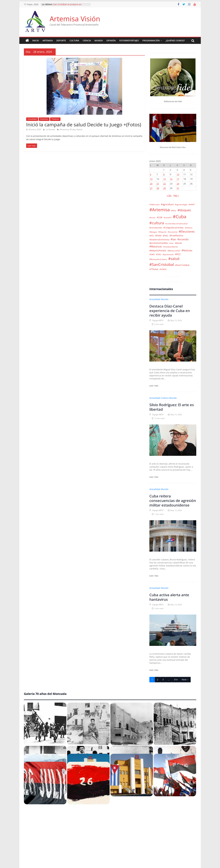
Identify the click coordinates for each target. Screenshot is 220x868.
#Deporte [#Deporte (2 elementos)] (162, 232)
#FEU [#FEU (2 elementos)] (152, 236)
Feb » (176, 195)
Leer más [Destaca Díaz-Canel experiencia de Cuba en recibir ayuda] (154, 386)
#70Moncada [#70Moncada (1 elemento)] (154, 205)
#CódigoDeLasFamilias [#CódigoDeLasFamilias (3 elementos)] (173, 228)
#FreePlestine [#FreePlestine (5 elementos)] (176, 236)
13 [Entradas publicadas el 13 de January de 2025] (151, 179)
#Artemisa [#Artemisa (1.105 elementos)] (160, 210)
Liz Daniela (51, 129)
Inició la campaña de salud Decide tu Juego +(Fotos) (84, 124)
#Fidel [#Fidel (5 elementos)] (158, 236)
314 (176, 680)
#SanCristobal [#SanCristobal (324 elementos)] (162, 264)
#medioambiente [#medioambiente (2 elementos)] (171, 247)
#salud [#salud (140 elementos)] (174, 259)
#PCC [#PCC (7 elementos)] (178, 254)
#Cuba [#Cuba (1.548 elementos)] (180, 217)
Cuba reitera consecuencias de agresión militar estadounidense (173, 501)
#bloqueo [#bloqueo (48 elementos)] (184, 210)
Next (185, 680)
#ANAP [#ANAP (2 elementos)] (192, 204)
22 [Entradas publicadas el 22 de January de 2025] (165, 184)
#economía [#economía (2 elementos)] (173, 232)
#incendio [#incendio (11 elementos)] (183, 239)
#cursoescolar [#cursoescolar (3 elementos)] (156, 228)
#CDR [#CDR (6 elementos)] (160, 217)
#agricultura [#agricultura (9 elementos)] (167, 204)
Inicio (36, 40)
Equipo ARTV (158, 320)
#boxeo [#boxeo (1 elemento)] (152, 218)
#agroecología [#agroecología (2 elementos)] (181, 204)
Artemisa (48, 40)
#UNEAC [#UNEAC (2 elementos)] (163, 269)
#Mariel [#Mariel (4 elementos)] (178, 243)
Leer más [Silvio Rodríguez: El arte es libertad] (154, 477)
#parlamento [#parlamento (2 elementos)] (168, 254)
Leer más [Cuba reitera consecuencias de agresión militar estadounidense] (154, 576)
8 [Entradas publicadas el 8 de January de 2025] (164, 174)
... (169, 680)
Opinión (111, 40)
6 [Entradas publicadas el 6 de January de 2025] (151, 174)
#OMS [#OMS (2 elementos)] (152, 254)
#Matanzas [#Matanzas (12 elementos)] (156, 247)
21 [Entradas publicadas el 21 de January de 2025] (158, 184)
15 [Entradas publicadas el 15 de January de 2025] (165, 179)
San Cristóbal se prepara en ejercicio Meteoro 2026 (67, 6)
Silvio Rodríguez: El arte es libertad (172, 407)
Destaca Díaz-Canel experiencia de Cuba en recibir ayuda (170, 311)
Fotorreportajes (129, 40)
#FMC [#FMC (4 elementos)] (165, 236)
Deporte (61, 40)
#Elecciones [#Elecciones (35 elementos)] (187, 232)
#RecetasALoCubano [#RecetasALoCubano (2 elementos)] (158, 259)
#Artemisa (64, 129)
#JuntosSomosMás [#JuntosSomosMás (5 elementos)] (159, 243)
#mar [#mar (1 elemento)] (171, 243)
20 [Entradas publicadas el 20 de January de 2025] (151, 184)
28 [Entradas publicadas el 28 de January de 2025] (158, 188)
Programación (151, 40)
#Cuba (73, 129)
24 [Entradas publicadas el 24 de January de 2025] (178, 184)
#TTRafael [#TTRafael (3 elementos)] (154, 269)
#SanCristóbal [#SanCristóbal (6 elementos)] (182, 265)
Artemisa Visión (75, 19)
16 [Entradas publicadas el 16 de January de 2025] (171, 179)
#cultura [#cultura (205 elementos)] (157, 223)
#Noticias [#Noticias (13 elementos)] (187, 250)
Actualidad (32, 119)
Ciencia (87, 40)
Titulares (55, 119)
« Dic (169, 195)
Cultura (74, 40)
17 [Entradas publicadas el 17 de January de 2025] (178, 179)
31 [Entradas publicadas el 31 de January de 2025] (178, 188)
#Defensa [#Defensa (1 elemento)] (189, 228)
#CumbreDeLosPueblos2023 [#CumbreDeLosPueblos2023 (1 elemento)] (176, 224)
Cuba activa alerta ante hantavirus (169, 597)
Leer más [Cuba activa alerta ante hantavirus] (154, 670)
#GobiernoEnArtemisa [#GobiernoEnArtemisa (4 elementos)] (159, 240)
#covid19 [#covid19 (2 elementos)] (168, 217)
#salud (79, 129)
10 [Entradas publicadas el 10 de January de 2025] (178, 174)
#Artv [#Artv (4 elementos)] (174, 210)
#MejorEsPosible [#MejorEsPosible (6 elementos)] (158, 251)
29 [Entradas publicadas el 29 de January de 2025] (165, 188)
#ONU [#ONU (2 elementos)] (159, 254)
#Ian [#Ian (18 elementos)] (173, 239)
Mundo (99, 40)
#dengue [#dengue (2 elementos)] (153, 232)
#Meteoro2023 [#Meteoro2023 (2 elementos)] (174, 251)
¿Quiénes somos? (175, 40)
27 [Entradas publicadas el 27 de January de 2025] (151, 188)
